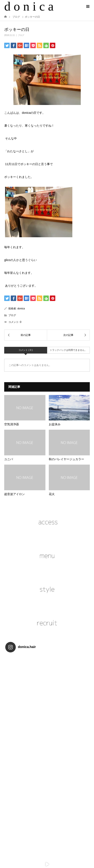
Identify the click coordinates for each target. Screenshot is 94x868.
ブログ (21, 35)
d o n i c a (29, 6)
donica (21, 309)
